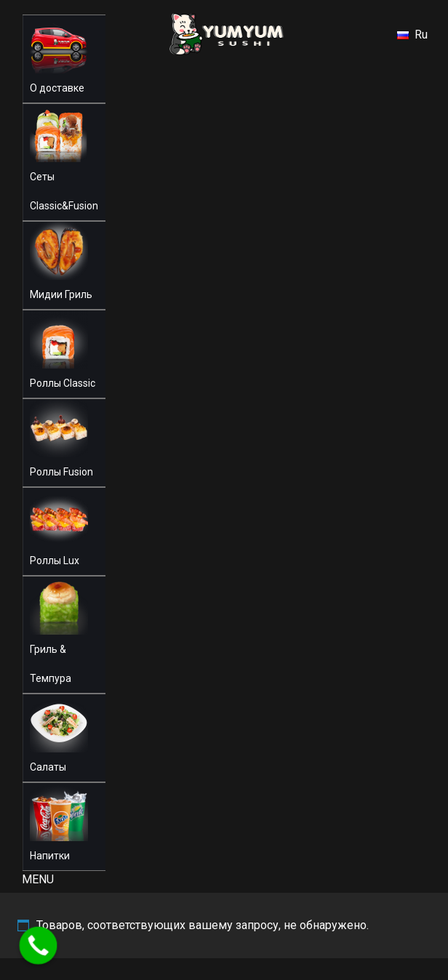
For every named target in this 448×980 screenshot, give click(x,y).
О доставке (57, 88)
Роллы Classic (63, 383)
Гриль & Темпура (51, 664)
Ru (412, 35)
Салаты (48, 767)
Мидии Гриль (61, 294)
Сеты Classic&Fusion (64, 191)
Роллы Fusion (61, 472)
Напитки (50, 856)
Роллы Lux (55, 561)
